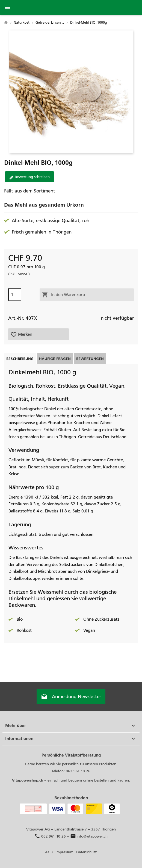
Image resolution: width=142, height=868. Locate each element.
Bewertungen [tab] (90, 359)
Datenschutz (87, 852)
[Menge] (15, 295)
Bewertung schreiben (29, 177)
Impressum (64, 852)
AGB (49, 852)
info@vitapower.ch (89, 836)
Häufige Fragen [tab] (55, 359)
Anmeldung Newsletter (71, 697)
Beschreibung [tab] (20, 359)
